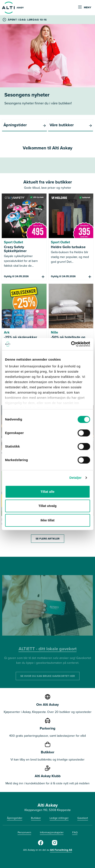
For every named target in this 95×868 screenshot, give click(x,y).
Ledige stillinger (59, 818)
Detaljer (76, 478)
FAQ (75, 832)
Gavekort (83, 818)
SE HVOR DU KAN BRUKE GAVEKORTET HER (48, 676)
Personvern (24, 832)
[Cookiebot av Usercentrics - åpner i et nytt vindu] (71, 344)
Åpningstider (15, 818)
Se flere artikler (48, 539)
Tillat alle (48, 492)
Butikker (36, 818)
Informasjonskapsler (52, 832)
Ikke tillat (47, 520)
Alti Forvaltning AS (61, 850)
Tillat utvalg (47, 506)
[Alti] (41, 844)
